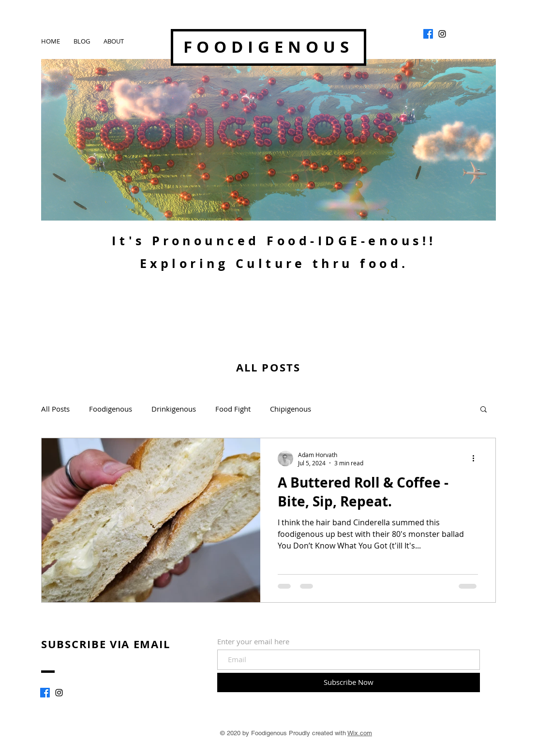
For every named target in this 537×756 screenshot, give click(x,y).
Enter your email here (253, 642)
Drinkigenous (174, 409)
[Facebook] (428, 34)
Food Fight (233, 409)
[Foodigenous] (442, 34)
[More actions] (477, 459)
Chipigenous (291, 409)
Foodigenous (111, 409)
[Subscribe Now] (349, 682)
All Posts (55, 409)
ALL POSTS (268, 367)
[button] (484, 410)
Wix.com (360, 733)
